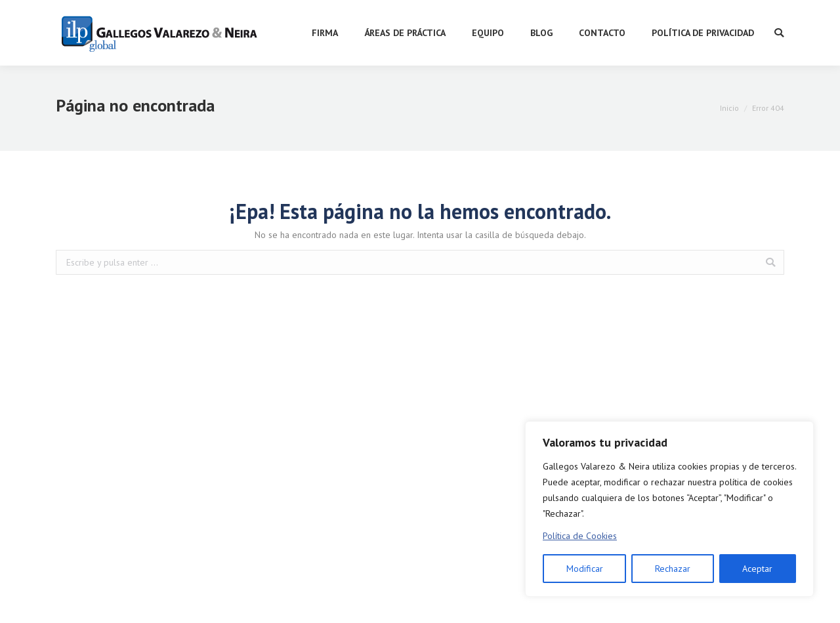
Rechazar (673, 569)
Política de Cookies (580, 536)
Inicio (729, 108)
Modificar (585, 569)
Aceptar (757, 569)
